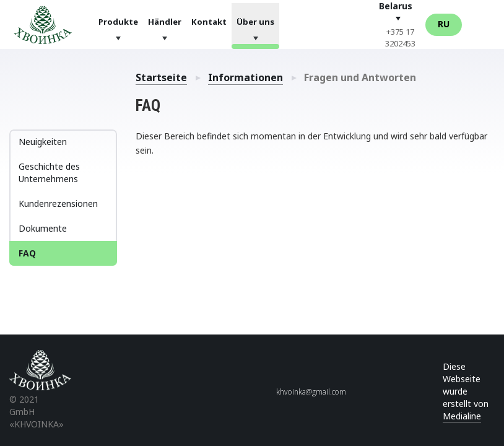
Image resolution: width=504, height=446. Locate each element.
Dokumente (43, 228)
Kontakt (209, 21)
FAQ (27, 253)
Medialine (462, 416)
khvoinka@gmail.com (311, 392)
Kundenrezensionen (58, 203)
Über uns (255, 21)
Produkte (118, 21)
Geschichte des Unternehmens (49, 173)
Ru (444, 24)
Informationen (245, 77)
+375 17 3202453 (400, 37)
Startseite (161, 77)
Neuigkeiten (43, 142)
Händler (165, 21)
